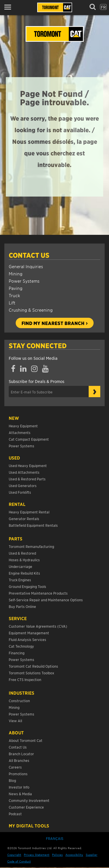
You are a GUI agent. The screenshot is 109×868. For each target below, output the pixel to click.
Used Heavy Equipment (28, 465)
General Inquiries (26, 266)
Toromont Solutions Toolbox (31, 673)
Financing (17, 653)
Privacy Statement (37, 855)
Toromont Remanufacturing (31, 546)
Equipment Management (29, 633)
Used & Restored (22, 553)
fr (103, 7)
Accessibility (74, 855)
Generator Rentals (24, 519)
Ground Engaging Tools (27, 586)
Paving (16, 288)
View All (15, 721)
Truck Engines (20, 580)
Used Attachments (24, 472)
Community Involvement (29, 800)
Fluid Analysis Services (27, 639)
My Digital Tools (29, 826)
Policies (57, 855)
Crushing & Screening (31, 310)
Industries (22, 693)
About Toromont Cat (26, 740)
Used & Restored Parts (27, 479)
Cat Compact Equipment (29, 439)
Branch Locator (21, 754)
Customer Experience (26, 807)
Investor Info (19, 787)
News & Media (20, 794)
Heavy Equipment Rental (29, 512)
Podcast (15, 814)
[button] (9, 7)
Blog (12, 780)
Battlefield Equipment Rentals (33, 525)
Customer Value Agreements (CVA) (38, 626)
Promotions (18, 774)
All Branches (19, 760)
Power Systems (24, 281)
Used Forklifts (20, 492)
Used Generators (23, 485)
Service (18, 618)
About (16, 733)
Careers (15, 767)
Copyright (14, 855)
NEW (14, 418)
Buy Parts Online (22, 606)
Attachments (20, 432)
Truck (14, 295)
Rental (17, 504)
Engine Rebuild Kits (24, 573)
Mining (16, 274)
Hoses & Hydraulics (24, 560)
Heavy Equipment (23, 426)
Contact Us (29, 255)
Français (55, 838)
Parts (16, 539)
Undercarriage (20, 566)
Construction (19, 701)
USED (14, 458)
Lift (12, 303)
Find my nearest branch (53, 323)
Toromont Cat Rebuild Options (33, 666)
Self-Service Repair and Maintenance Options (46, 600)
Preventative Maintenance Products (38, 593)
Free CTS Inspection (25, 679)
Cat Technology (21, 646)
